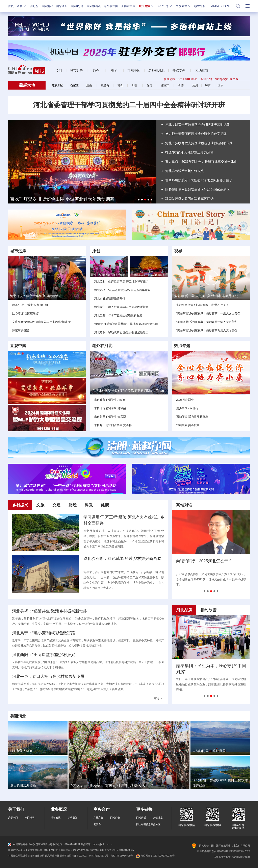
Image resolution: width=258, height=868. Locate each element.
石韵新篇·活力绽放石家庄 (192, 417)
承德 (181, 85)
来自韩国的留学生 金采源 (110, 417)
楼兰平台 (200, 6)
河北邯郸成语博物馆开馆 (110, 298)
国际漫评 (47, 6)
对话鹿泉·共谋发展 (188, 425)
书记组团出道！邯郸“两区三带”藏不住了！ (202, 305)
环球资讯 (56, 818)
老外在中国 (111, 6)
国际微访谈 (94, 6)
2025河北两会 (185, 400)
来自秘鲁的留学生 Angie (109, 400)
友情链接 (158, 818)
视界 (114, 70)
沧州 (195, 85)
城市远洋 (146, 6)
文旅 (40, 505)
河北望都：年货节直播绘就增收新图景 (118, 315)
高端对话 (184, 505)
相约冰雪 (202, 70)
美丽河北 (18, 716)
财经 (73, 505)
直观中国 (134, 70)
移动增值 (72, 818)
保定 (150, 85)
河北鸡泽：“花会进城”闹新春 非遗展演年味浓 (122, 290)
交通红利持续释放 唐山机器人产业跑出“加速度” (42, 322)
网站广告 (115, 818)
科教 (89, 505)
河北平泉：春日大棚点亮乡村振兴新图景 (48, 676)
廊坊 (208, 85)
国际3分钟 (77, 6)
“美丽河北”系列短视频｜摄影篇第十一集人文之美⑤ (208, 313)
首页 (11, 6)
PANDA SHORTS (221, 6)
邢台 (135, 85)
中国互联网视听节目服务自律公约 (26, 856)
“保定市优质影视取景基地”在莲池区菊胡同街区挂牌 (126, 324)
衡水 (221, 85)
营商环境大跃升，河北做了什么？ (206, 561)
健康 (105, 505)
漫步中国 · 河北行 (187, 408)
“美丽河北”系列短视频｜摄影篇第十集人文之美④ (207, 322)
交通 (56, 505)
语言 (22, 6)
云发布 (97, 824)
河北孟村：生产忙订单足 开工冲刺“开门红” (121, 282)
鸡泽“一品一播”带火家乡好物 (30, 305)
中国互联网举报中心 (21, 844)
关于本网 (13, 818)
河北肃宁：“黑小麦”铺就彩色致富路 (44, 633)
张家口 (165, 85)
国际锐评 (62, 6)
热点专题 (179, 70)
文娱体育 (183, 6)
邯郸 (120, 85)
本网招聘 (30, 818)
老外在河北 (156, 70)
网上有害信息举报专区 (148, 824)
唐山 (89, 85)
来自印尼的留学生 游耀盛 (110, 408)
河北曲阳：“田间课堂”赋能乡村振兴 (44, 655)
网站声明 (141, 818)
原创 (97, 70)
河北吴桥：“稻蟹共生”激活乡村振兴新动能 (50, 611)
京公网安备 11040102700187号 (155, 856)
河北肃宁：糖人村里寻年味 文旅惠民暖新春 (121, 307)
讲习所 (34, 6)
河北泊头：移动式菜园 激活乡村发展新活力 (121, 332)
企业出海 (165, 6)
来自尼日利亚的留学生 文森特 (113, 425)
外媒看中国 (128, 6)
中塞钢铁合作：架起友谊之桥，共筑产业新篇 (213, 669)
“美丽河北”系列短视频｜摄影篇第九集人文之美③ (207, 330)
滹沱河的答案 (21, 330)
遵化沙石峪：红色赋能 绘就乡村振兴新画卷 (122, 558)
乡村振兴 (20, 505)
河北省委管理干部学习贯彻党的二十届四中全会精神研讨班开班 (129, 105)
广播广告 (98, 818)
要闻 (59, 70)
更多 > (158, 699)
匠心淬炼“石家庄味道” (26, 313)
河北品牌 (184, 610)
